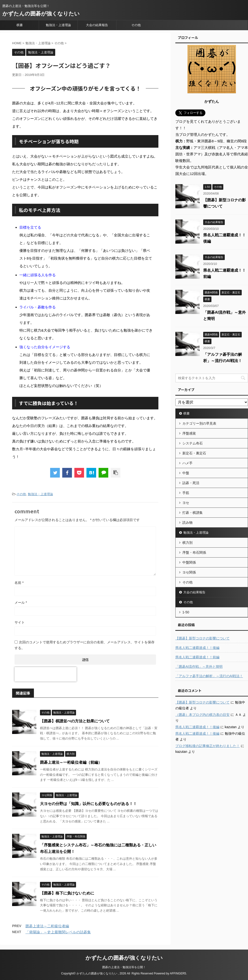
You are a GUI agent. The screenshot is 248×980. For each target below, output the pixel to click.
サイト (20, 622)
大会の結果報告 (97, 25)
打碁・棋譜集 (193, 513)
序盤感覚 (189, 433)
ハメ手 (187, 463)
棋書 (20, 25)
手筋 (186, 493)
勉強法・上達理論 (58, 25)
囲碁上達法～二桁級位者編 (47, 926)
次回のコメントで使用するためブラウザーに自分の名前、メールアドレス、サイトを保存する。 (85, 645)
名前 (19, 583)
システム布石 (193, 443)
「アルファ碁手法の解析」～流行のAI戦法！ (209, 676)
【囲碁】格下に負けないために (67, 893)
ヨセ (186, 503)
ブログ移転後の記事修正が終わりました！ (208, 746)
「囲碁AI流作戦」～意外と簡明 (199, 667)
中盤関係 (189, 562)
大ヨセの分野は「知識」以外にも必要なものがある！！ (88, 804)
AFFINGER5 (178, 973)
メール (21, 603)
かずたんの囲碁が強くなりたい (41, 14)
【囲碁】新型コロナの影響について (202, 638)
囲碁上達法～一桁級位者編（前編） (71, 762)
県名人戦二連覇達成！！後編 (197, 648)
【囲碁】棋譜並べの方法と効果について (75, 721)
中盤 (186, 473)
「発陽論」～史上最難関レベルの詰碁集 (58, 932)
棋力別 (187, 543)
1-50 (186, 612)
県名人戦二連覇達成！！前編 (197, 657)
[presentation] (46, 674)
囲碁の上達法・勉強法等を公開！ (124, 967)
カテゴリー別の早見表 (199, 423)
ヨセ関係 (189, 572)
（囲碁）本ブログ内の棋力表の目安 (202, 715)
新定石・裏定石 (194, 453)
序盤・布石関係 (194, 552)
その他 (136, 25)
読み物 (187, 523)
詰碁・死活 (191, 483)
